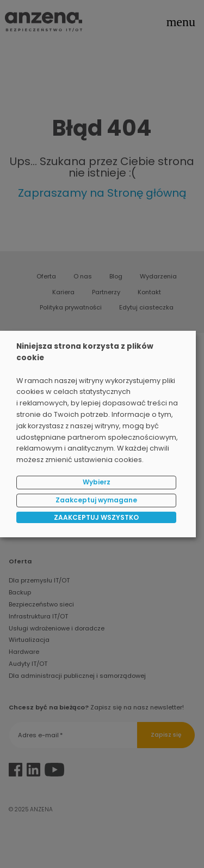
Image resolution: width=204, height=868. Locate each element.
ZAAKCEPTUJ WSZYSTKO (96, 517)
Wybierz (97, 482)
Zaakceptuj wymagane (96, 500)
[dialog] (98, 434)
